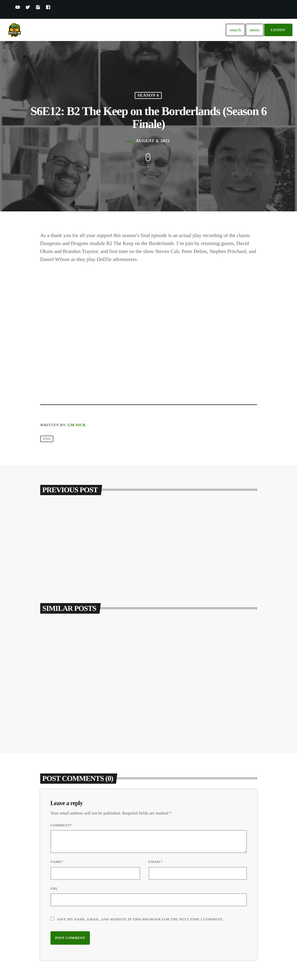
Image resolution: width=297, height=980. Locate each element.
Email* (156, 862)
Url (54, 889)
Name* (57, 862)
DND (47, 439)
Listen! (278, 30)
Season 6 (148, 95)
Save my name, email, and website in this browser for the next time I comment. (140, 919)
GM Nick (77, 425)
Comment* (61, 825)
